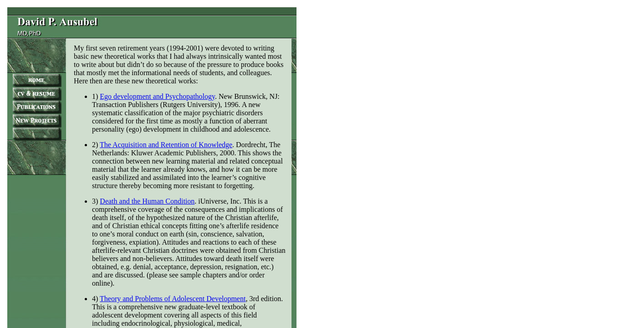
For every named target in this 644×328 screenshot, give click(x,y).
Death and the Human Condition (147, 201)
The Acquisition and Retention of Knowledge (166, 145)
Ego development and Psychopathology (157, 96)
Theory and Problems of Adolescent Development (173, 299)
